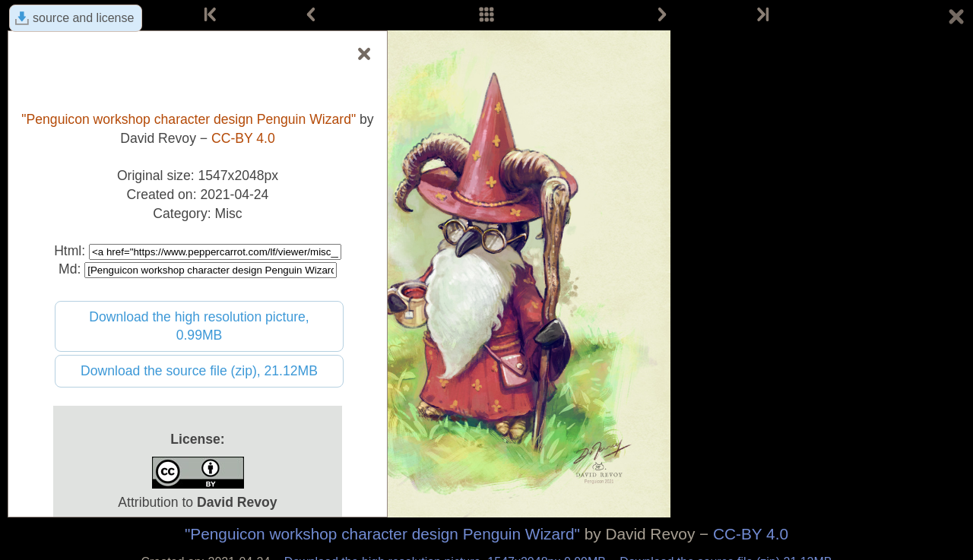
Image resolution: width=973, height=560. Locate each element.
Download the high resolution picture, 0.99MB (199, 326)
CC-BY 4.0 (751, 534)
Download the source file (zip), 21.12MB (199, 371)
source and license (83, 18)
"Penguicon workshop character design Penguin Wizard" (382, 534)
